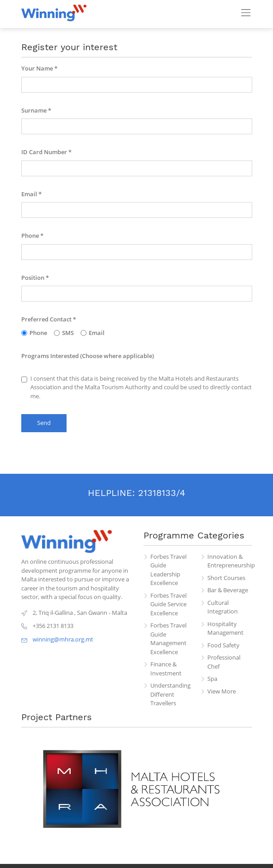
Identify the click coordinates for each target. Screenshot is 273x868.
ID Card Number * (46, 152)
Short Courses (226, 578)
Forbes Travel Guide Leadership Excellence (168, 570)
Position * (35, 278)
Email (93, 333)
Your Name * (39, 68)
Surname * (36, 110)
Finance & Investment (166, 669)
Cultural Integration (223, 607)
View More (222, 691)
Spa (212, 679)
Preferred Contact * (49, 319)
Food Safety (223, 645)
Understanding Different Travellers (170, 694)
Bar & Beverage (228, 590)
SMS (64, 333)
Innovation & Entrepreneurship (230, 561)
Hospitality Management (225, 628)
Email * (31, 194)
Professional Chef (224, 662)
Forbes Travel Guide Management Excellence (168, 639)
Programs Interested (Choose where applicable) (88, 356)
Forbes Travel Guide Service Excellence (168, 604)
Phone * (32, 236)
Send (44, 423)
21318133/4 (162, 493)
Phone (34, 333)
